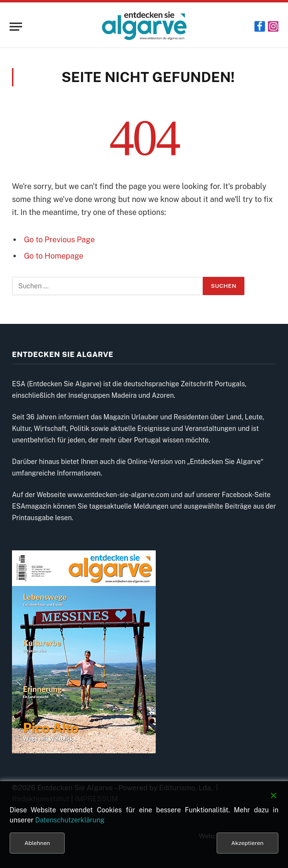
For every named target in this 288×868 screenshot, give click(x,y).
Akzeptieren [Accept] (248, 843)
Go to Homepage (54, 256)
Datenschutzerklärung (70, 820)
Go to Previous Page (59, 240)
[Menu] (16, 27)
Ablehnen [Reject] (37, 843)
